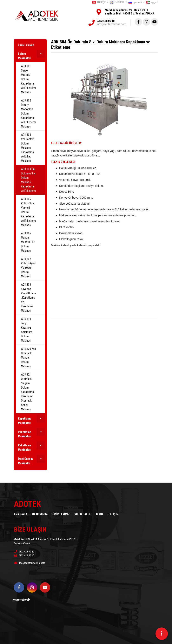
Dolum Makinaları (25, 56)
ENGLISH (117, 2)
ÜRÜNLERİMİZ (26, 45)
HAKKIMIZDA (40, 514)
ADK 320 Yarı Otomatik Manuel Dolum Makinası (28, 358)
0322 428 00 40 (106, 21)
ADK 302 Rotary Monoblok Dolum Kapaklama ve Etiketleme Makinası (29, 113)
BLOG (100, 514)
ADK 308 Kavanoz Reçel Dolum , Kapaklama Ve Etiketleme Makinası (28, 298)
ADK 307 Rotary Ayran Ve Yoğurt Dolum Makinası (29, 268)
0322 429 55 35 (24, 555)
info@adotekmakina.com (111, 24)
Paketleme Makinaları (25, 448)
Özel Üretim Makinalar (25, 461)
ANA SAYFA (21, 514)
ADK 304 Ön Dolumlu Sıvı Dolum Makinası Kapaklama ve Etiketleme (29, 180)
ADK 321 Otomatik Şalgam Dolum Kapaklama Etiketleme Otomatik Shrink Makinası (27, 392)
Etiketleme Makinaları (25, 434)
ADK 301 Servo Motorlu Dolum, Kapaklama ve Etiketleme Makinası (29, 79)
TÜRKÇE (99, 2)
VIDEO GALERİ (83, 514)
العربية (152, 2)
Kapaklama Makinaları (25, 421)
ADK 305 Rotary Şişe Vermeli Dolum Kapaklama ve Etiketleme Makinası (29, 212)
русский (135, 2)
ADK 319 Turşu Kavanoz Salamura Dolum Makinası (27, 330)
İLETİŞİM (113, 514)
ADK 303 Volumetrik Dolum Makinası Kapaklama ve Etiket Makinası (27, 148)
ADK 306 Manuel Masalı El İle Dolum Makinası (28, 242)
